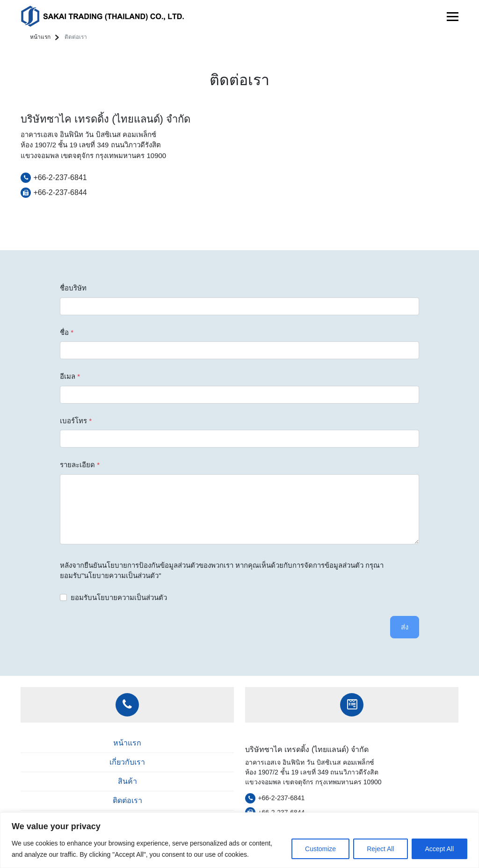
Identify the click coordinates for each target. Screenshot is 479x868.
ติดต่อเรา (127, 800)
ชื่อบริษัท (73, 288)
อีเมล (70, 376)
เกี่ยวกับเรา (127, 762)
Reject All (380, 849)
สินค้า (127, 781)
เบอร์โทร (76, 421)
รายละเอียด (80, 465)
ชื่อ (67, 332)
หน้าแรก (40, 37)
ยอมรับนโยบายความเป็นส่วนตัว (119, 597)
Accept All (439, 849)
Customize (320, 849)
